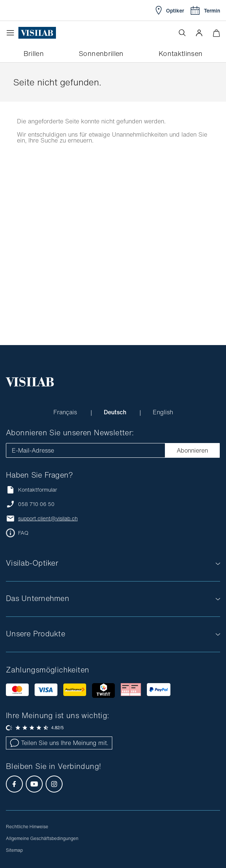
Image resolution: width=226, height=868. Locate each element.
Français (66, 412)
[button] (199, 33)
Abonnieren (192, 450)
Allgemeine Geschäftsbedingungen (42, 838)
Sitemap (14, 850)
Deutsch (116, 412)
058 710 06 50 (36, 504)
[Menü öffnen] (12, 33)
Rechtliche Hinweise (27, 827)
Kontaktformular (31, 490)
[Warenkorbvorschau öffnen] (216, 33)
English (163, 412)
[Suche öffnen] (182, 33)
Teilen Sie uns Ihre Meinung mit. (59, 743)
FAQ (23, 533)
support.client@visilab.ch (48, 519)
